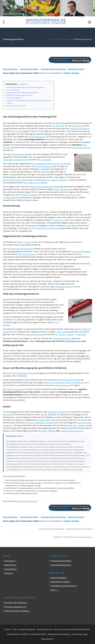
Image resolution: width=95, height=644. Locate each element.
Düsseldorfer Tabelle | (61, 582)
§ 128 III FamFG (62, 332)
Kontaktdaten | (11, 569)
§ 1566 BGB (71, 225)
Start (51, 39)
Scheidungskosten (73, 341)
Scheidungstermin (48, 313)
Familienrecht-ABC (29, 69)
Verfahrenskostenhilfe (61, 561)
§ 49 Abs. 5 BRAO (47, 431)
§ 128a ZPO (80, 334)
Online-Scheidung (62, 189)
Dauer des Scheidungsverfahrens (21, 373)
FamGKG (7, 414)
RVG (43, 414)
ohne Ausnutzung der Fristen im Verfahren (65, 382)
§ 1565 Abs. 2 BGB (29, 215)
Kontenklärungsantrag (67, 380)
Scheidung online (76, 69)
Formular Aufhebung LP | (16, 607)
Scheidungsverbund (63, 286)
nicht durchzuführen (27, 254)
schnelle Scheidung (61, 385)
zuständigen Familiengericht (15, 160)
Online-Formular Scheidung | (17, 611)
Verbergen (23, 84)
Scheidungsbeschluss (81, 148)
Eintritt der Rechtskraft (49, 361)
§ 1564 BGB (58, 126)
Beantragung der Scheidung (20, 249)
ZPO (5, 134)
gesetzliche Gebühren (57, 412)
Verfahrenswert (43, 420)
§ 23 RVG (49, 423)
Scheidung (76, 126)
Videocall (8, 573)
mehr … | (55, 590)
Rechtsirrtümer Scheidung (53, 69)
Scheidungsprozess (37, 137)
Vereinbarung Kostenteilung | (64, 586)
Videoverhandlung (34, 334)
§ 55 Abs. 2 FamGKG (35, 423)
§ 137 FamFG (28, 242)
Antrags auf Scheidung (79, 128)
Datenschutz (10, 565)
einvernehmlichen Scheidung (16, 180)
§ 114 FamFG (45, 160)
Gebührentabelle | (59, 578)
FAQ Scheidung (64, 39)
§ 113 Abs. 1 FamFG (65, 334)
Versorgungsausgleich (82, 251)
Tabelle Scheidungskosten (72, 431)
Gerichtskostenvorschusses (45, 164)
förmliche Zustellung (44, 166)
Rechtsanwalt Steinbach (84, 537)
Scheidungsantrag (19, 154)
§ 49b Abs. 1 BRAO (76, 425)
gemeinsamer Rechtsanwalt (41, 187)
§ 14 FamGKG (64, 164)
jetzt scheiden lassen (28, 501)
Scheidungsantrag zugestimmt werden (51, 180)
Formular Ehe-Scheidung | (16, 602)
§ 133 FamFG (17, 131)
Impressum (10, 561)
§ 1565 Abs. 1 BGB (60, 220)
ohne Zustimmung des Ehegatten (46, 228)
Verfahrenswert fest (62, 338)
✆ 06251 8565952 (71, 73)
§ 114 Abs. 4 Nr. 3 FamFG (36, 183)
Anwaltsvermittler (29, 195)
